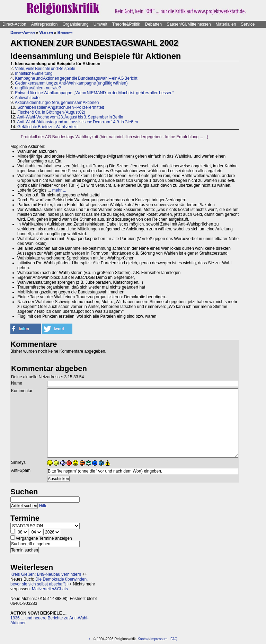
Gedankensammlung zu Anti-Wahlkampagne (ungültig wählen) (71, 83)
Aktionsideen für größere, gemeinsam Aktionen (57, 103)
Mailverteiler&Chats (50, 589)
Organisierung (75, 24)
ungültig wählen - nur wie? (38, 88)
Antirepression (45, 24)
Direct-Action (14, 24)
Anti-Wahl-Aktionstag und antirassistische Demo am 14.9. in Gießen (77, 122)
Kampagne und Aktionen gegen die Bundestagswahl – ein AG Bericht (76, 78)
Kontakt (143, 639)
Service (248, 24)
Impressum (159, 639)
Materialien (226, 24)
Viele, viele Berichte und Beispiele (45, 69)
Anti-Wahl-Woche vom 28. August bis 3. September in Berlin (70, 117)
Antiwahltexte (27, 98)
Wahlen (46, 33)
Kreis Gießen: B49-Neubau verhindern (46, 574)
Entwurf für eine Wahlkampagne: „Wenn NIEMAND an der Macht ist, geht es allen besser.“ (94, 93)
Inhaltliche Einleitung (34, 73)
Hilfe (43, 506)
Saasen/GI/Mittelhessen (189, 24)
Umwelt (100, 24)
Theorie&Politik (126, 24)
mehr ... (59, 190)
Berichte (65, 33)
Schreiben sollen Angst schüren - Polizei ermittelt (61, 107)
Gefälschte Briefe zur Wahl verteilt (47, 127)
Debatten (154, 24)
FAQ (174, 639)
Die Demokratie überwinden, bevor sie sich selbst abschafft (49, 582)
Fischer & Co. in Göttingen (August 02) (51, 112)
